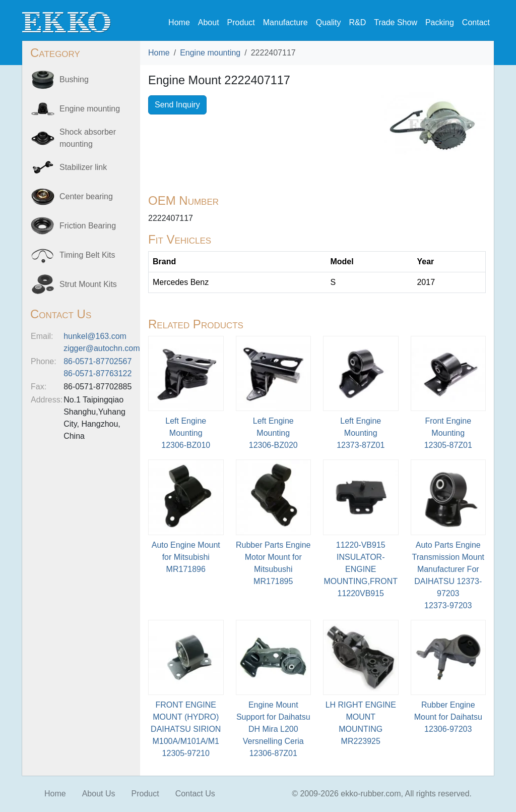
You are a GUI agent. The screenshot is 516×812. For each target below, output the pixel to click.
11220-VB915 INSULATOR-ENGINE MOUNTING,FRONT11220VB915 (361, 569)
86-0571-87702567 (98, 361)
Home (179, 22)
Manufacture (285, 22)
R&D (357, 22)
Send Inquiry (177, 105)
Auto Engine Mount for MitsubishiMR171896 (186, 557)
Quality (329, 22)
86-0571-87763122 (98, 373)
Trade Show (396, 22)
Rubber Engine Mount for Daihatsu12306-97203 (448, 717)
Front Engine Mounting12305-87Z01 (448, 433)
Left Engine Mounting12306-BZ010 (186, 433)
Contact (476, 22)
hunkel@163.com (95, 336)
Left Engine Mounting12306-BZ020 (273, 433)
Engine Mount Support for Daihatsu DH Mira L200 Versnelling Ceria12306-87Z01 (273, 729)
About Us (99, 794)
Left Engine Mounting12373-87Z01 (361, 433)
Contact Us (195, 794)
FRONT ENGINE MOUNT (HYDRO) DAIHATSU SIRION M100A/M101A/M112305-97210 (186, 729)
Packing (440, 22)
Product (241, 22)
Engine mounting (210, 53)
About (209, 22)
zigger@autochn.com (102, 348)
